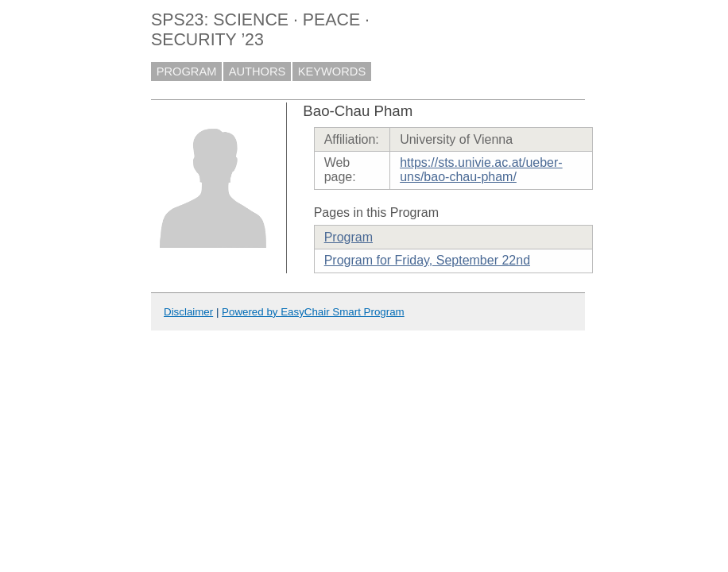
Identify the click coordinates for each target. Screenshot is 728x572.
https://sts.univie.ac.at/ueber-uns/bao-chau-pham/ (481, 170)
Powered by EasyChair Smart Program (313, 312)
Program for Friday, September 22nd (427, 260)
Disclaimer (188, 312)
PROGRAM (187, 71)
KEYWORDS (332, 71)
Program (349, 237)
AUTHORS (258, 71)
